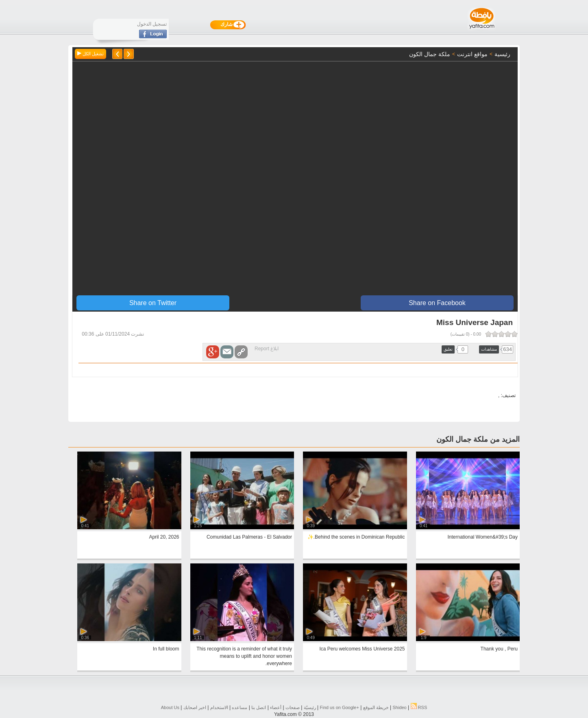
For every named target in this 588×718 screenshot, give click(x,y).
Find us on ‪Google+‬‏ (340, 707)
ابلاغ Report (267, 349)
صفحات (293, 707)
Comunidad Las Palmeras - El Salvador (249, 537)
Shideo (399, 707)
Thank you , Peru (499, 649)
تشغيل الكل (90, 54)
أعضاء (276, 707)
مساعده (240, 707)
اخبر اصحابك (195, 707)
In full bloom (166, 649)
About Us (170, 707)
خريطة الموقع (376, 707)
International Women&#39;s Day (482, 537)
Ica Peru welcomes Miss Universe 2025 (362, 649)
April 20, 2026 (164, 537)
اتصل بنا (259, 707)
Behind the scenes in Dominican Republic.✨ (356, 537)
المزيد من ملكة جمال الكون (478, 439)
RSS (419, 707)
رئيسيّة (310, 707)
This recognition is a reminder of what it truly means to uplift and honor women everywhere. (244, 656)
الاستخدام (219, 707)
